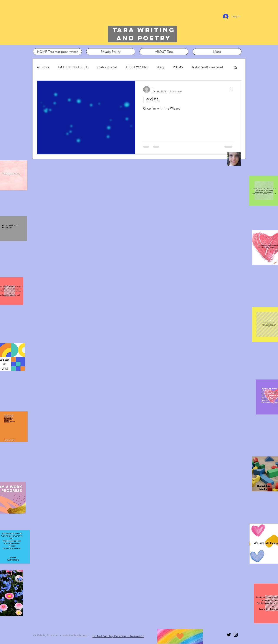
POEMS (178, 67)
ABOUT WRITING (137, 67)
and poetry (144, 38)
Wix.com (82, 636)
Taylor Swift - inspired (207, 67)
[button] (236, 68)
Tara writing (144, 30)
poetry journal (107, 67)
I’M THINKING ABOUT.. (73, 67)
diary (161, 67)
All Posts (43, 67)
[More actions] (232, 90)
